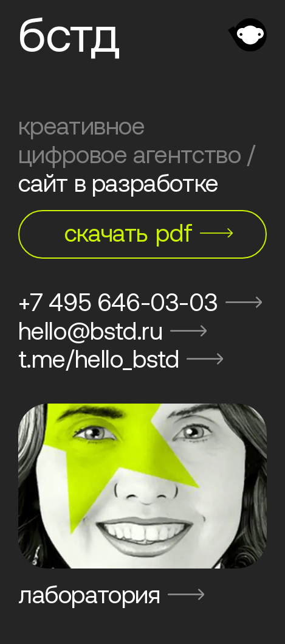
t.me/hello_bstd (121, 359)
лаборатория (111, 594)
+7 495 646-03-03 (140, 302)
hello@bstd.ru (113, 331)
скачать (149, 233)
